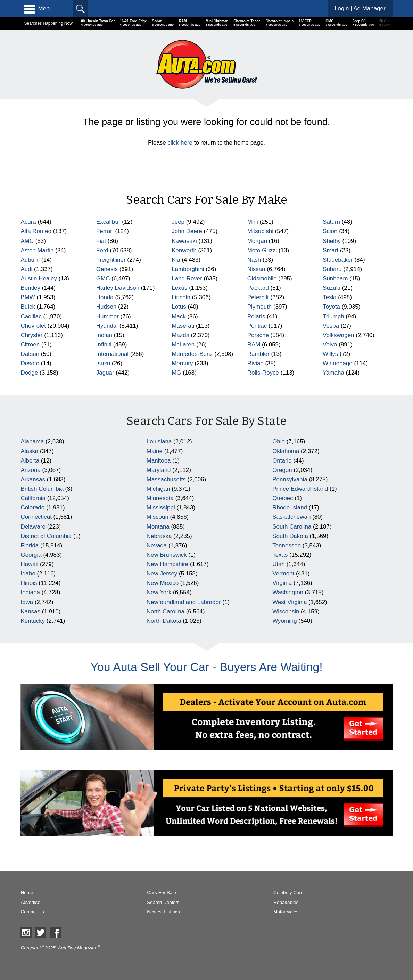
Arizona (30, 470)
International (112, 354)
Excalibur (108, 222)
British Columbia (42, 489)
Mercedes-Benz (192, 354)
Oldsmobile (262, 279)
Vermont (283, 574)
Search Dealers (163, 902)
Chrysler (31, 335)
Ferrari (105, 231)
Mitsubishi (260, 231)
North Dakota (164, 621)
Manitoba (159, 461)
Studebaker (338, 260)
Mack (179, 316)
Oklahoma (286, 451)
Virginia (282, 583)
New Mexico (163, 583)
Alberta (30, 461)
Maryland (159, 470)
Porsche (258, 335)
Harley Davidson (118, 288)
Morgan (257, 241)
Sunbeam (335, 279)
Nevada (157, 545)
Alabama (32, 442)
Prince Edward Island (300, 489)
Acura (28, 222)
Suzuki (332, 288)
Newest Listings (163, 912)
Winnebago (338, 363)
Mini (253, 222)
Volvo (330, 345)
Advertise (30, 902)
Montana (158, 527)
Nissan (256, 269)
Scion (330, 231)
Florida (30, 545)
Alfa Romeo (36, 231)
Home (27, 893)
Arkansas (33, 479)
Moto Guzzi (262, 250)
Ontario (282, 461)
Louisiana (159, 442)
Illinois (29, 583)
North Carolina (166, 611)
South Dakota (290, 536)
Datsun (30, 354)
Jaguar (105, 373)
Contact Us (32, 912)
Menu (38, 9)
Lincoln (181, 297)
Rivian (255, 363)
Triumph (333, 316)
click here (180, 143)
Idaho (28, 574)
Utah (279, 564)
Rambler (258, 354)
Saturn (331, 222)
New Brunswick (167, 555)
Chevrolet (33, 326)
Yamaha (333, 373)
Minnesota (160, 498)
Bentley (30, 288)
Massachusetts (166, 479)
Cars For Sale (162, 893)
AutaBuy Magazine (78, 948)
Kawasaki (184, 241)
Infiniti (104, 345)
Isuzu (103, 363)
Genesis (107, 269)
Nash (254, 260)
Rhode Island (290, 508)
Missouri (158, 517)
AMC (27, 241)
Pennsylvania (290, 479)
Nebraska (159, 536)
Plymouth (260, 307)
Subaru (332, 269)
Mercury (182, 363)
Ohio (279, 442)
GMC (103, 279)
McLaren (183, 345)
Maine (155, 451)
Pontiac (257, 326)
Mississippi (161, 508)
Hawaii (29, 564)
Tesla (330, 297)
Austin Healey (39, 279)
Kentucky (33, 621)
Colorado (32, 508)
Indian (104, 335)
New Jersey (162, 574)
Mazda (180, 335)
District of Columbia (46, 536)
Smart (331, 250)
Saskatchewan (291, 517)
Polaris (256, 316)
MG (176, 373)
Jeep (178, 222)
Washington (288, 592)
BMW (28, 297)
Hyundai (107, 326)
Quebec (283, 498)
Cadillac (31, 316)
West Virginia (290, 602)
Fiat (101, 241)
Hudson (106, 307)
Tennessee (287, 545)
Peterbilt (258, 297)
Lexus (179, 288)
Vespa (331, 326)
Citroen (30, 345)
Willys (330, 354)
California (33, 498)
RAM (254, 345)
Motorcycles (286, 912)
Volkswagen (338, 335)
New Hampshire (167, 564)
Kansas (30, 611)
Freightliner (111, 260)
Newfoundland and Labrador (184, 602)
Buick (28, 307)
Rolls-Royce (263, 373)
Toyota (331, 307)
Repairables (286, 902)
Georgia (31, 555)
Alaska (29, 451)
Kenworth (184, 250)
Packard (258, 288)
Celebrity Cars (288, 893)
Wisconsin (286, 611)
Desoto (30, 363)
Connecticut (36, 517)
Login (360, 9)
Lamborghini (188, 269)
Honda (105, 297)
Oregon (282, 470)
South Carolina (292, 527)
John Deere (187, 231)
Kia (176, 260)
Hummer (108, 316)
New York (159, 592)
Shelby (332, 241)
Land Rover (187, 279)
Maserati (183, 326)
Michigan (158, 489)
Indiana (30, 592)
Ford (102, 250)
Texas (280, 555)
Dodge (29, 373)
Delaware (33, 527)
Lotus (179, 307)
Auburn (30, 260)
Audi (26, 269)
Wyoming (284, 621)
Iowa (27, 602)
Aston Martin (37, 250)
